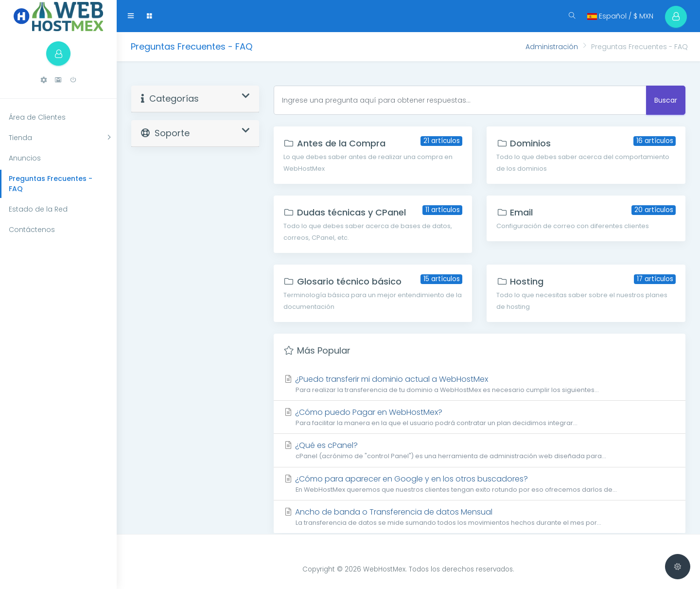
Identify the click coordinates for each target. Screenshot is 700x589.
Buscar (666, 100)
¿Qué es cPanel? (480, 450)
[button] (44, 80)
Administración (552, 47)
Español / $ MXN (620, 16)
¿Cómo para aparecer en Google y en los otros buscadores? (480, 484)
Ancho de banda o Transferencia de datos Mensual (480, 517)
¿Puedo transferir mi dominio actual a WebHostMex (480, 384)
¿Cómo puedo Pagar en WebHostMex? (480, 417)
